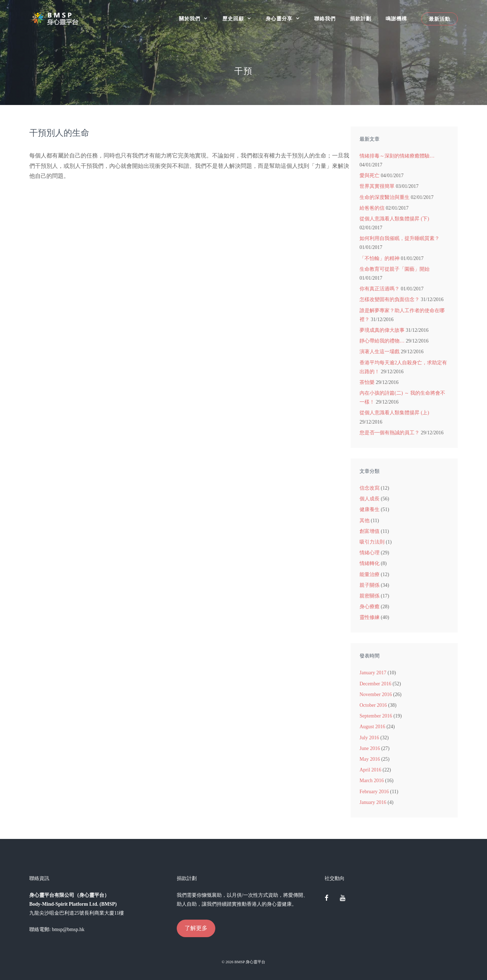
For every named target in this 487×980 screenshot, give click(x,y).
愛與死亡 (370, 176)
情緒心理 (370, 553)
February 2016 (374, 792)
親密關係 (370, 596)
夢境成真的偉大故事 (382, 330)
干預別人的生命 (59, 133)
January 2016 (373, 802)
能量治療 (370, 574)
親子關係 (370, 585)
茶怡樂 (367, 382)
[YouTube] (342, 899)
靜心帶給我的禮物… (382, 341)
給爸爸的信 (372, 208)
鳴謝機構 (396, 19)
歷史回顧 (240, 19)
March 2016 (372, 781)
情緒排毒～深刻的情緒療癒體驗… (397, 156)
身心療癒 (370, 607)
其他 (365, 521)
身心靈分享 (286, 19)
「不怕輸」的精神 (380, 258)
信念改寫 (370, 488)
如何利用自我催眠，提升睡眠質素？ (400, 238)
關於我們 (197, 19)
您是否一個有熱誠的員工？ (390, 433)
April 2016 (370, 770)
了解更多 (196, 928)
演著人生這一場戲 (380, 352)
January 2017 (373, 673)
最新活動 (440, 19)
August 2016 (372, 727)
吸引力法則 (372, 542)
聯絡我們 (325, 19)
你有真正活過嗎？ (380, 289)
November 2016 (376, 694)
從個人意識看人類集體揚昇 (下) (394, 219)
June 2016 (370, 748)
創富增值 (370, 531)
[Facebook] (327, 899)
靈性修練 (370, 617)
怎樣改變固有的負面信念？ (390, 299)
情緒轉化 (370, 563)
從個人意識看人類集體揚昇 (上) (394, 413)
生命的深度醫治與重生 (385, 197)
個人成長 (370, 499)
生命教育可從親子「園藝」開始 (395, 269)
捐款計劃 (361, 19)
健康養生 (370, 509)
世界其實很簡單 (377, 186)
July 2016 (369, 738)
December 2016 (375, 684)
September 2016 (376, 716)
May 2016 (370, 759)
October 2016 (373, 705)
